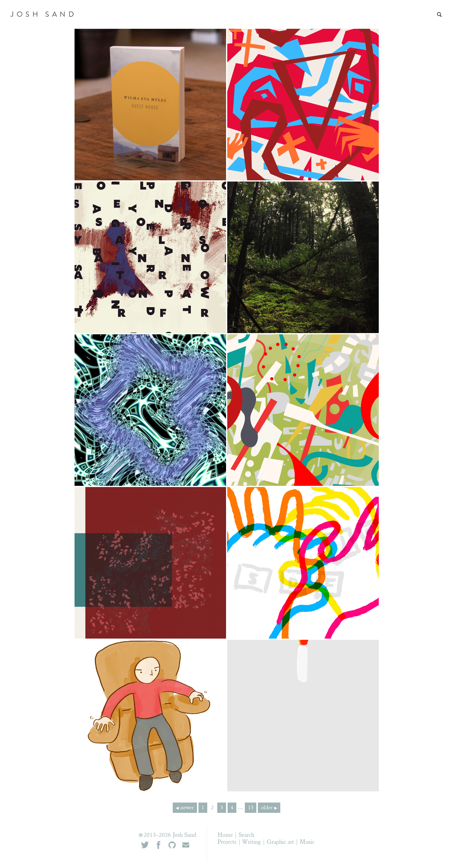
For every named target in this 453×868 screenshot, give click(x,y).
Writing (251, 842)
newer (187, 808)
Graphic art (280, 842)
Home (225, 835)
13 (251, 808)
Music (307, 842)
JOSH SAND (44, 14)
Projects (227, 842)
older (267, 808)
